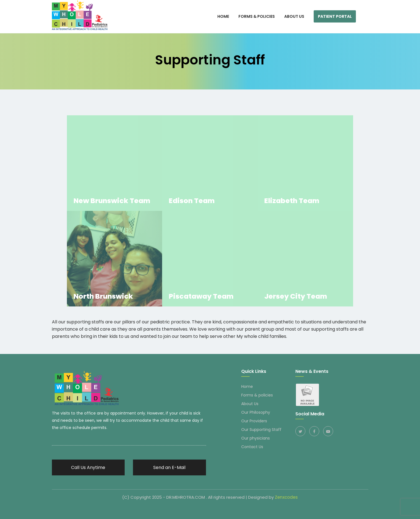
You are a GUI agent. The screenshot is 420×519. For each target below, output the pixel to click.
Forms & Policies (257, 16)
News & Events (312, 371)
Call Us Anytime (88, 467)
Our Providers (254, 421)
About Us (294, 16)
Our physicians (256, 438)
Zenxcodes (286, 497)
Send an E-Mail (169, 467)
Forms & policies (257, 395)
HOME (223, 16)
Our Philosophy (256, 412)
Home (247, 386)
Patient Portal (335, 16)
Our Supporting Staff (261, 430)
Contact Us (252, 447)
